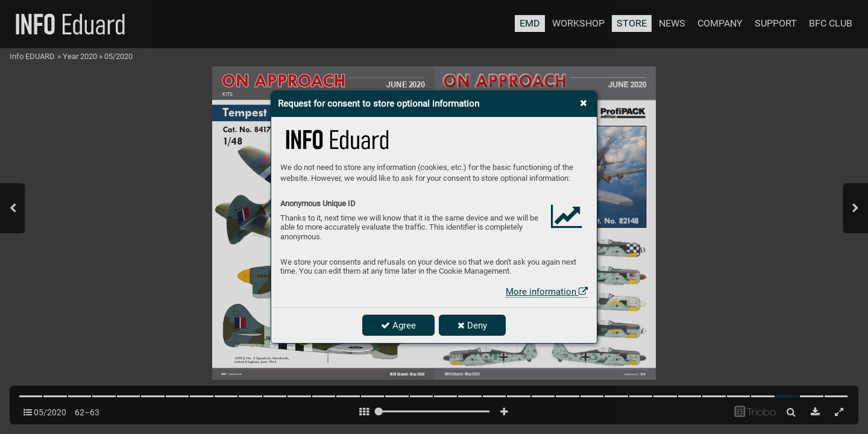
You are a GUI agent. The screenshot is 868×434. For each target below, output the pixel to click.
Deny (472, 325)
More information (547, 292)
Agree (398, 325)
